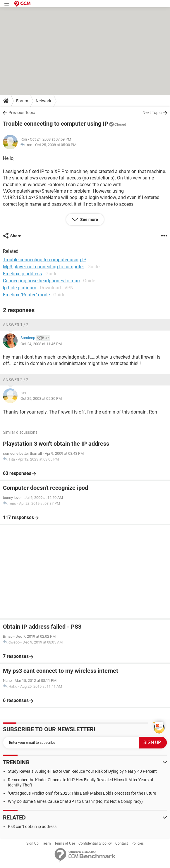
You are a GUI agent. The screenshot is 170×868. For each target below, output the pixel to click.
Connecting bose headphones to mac (41, 281)
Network (43, 101)
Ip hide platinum (20, 288)
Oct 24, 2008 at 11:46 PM (41, 344)
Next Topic (152, 113)
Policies (138, 843)
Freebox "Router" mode (26, 295)
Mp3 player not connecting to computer (43, 267)
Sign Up (32, 843)
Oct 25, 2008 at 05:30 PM (56, 145)
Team (47, 843)
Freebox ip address (22, 274)
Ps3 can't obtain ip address (32, 826)
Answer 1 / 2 (16, 325)
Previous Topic (22, 113)
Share (16, 236)
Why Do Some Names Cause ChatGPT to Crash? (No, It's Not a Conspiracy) (75, 801)
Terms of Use (65, 843)
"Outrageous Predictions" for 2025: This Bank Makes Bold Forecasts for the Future (82, 793)
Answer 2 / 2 (16, 380)
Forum (22, 101)
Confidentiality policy (95, 843)
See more (89, 219)
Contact (122, 843)
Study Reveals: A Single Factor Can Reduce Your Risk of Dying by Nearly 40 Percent (82, 771)
